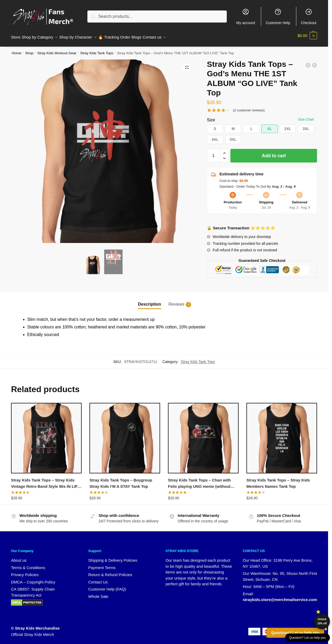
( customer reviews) (249, 107)
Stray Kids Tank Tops (97, 50)
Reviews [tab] (176, 301)
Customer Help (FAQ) (107, 586)
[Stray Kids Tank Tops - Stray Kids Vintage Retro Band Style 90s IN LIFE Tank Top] (308, 62)
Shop (29, 50)
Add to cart (274, 153)
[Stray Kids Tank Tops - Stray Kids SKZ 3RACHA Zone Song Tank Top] (314, 62)
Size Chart (306, 116)
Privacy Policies (25, 572)
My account (246, 17)
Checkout (309, 17)
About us (19, 557)
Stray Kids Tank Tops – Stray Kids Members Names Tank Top (278, 480)
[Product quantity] (213, 153)
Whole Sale (98, 593)
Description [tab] (150, 301)
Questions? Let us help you (295, 633)
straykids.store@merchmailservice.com (280, 596)
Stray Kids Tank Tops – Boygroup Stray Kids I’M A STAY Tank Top (121, 480)
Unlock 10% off (322, 621)
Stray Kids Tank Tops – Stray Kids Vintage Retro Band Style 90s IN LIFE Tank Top (46, 481)
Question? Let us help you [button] (307, 638)
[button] (187, 64)
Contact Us (98, 579)
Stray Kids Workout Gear (57, 50)
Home (17, 50)
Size (211, 117)
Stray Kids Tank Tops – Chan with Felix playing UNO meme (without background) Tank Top (199, 481)
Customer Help (278, 17)
